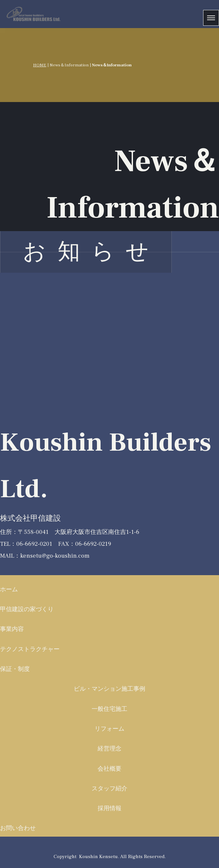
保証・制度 (15, 669)
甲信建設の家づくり (27, 609)
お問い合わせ (18, 828)
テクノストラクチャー (30, 649)
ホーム (9, 590)
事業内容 (12, 629)
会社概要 (109, 769)
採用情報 (109, 808)
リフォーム (109, 729)
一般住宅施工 (109, 709)
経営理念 (109, 749)
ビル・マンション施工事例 (109, 689)
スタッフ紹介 (109, 789)
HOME (40, 65)
